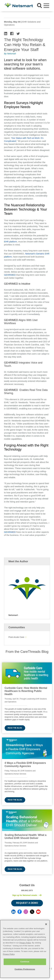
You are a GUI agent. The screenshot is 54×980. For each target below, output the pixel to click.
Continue (25, 962)
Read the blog (15, 728)
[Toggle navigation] (46, 6)
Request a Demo (27, 903)
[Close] (46, 924)
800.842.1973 (27, 890)
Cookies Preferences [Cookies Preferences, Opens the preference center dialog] (25, 969)
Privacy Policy (25, 943)
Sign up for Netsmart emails (25, 895)
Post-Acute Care (16, 637)
